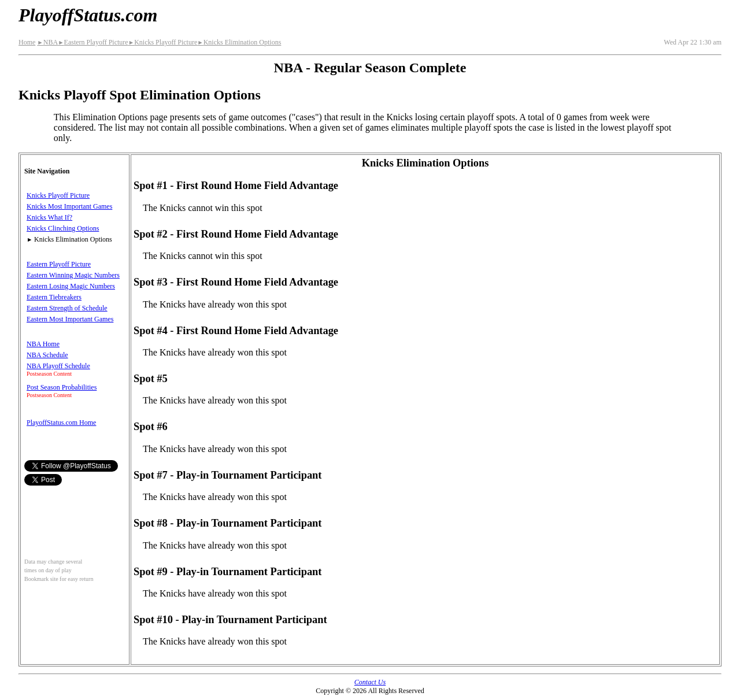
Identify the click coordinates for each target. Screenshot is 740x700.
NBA (47, 42)
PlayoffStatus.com (88, 15)
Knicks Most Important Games (69, 206)
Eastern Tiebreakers (54, 297)
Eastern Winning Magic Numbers (73, 275)
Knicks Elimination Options (239, 42)
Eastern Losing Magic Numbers (71, 286)
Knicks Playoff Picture (163, 42)
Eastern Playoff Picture (93, 42)
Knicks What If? (49, 217)
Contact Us (370, 682)
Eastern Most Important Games (70, 319)
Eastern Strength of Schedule (67, 308)
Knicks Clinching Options (63, 228)
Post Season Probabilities (62, 387)
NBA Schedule (47, 355)
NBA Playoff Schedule (58, 366)
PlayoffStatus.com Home (61, 423)
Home (27, 42)
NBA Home (43, 344)
